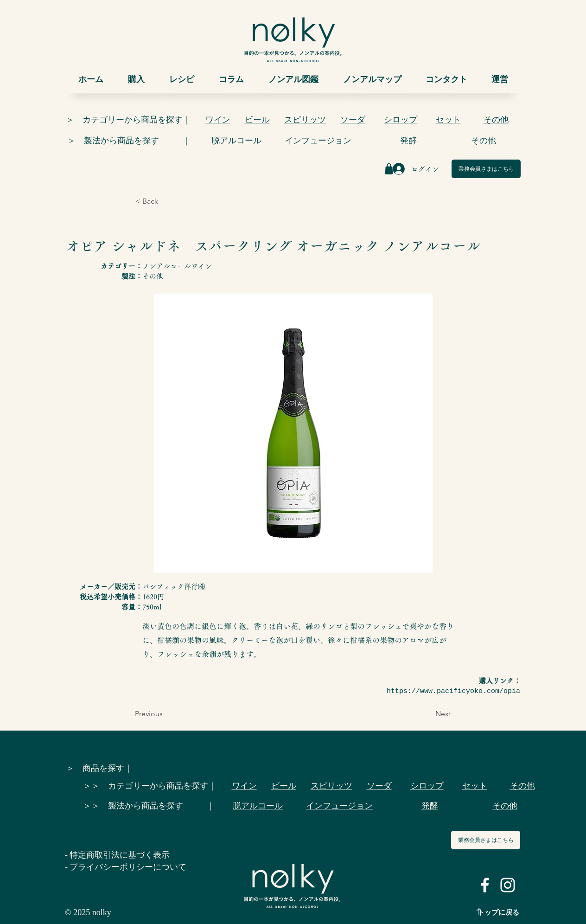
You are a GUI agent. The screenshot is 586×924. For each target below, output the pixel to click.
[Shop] (389, 169)
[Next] (428, 714)
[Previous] (166, 714)
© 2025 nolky (88, 912)
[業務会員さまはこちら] (486, 169)
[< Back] (166, 201)
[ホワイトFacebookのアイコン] (485, 885)
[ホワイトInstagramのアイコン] (508, 885)
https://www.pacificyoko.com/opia (453, 691)
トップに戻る (498, 912)
